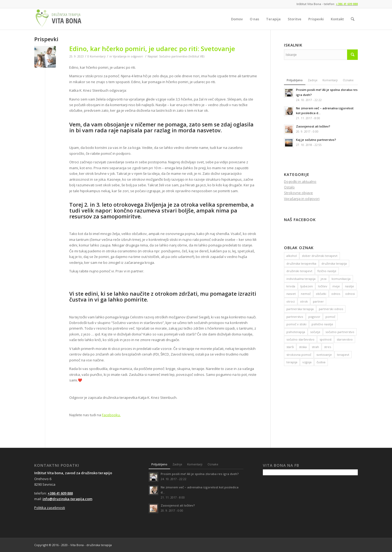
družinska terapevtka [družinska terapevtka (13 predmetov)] (301, 263)
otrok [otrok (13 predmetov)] (304, 301)
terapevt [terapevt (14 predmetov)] (343, 355)
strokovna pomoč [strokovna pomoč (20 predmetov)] (299, 355)
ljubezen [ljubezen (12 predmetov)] (307, 286)
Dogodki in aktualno (300, 182)
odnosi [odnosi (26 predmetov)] (350, 294)
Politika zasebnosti (50, 508)
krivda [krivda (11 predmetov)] (291, 286)
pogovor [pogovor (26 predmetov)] (314, 317)
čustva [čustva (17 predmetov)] (321, 362)
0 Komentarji (97, 56)
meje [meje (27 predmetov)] (336, 286)
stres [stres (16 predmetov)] (328, 347)
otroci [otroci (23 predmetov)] (291, 301)
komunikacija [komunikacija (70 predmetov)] (341, 279)
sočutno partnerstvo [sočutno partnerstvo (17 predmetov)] (340, 332)
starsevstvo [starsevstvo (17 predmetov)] (345, 339)
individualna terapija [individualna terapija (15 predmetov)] (301, 279)
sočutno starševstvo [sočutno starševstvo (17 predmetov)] (300, 339)
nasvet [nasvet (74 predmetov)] (291, 294)
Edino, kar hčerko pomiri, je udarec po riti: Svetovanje (152, 49)
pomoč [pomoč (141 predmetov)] (330, 317)
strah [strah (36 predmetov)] (315, 347)
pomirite (135, 300)
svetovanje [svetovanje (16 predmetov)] (324, 355)
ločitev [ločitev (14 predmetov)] (323, 286)
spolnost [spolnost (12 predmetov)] (326, 339)
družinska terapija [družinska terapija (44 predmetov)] (334, 263)
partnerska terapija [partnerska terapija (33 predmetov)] (300, 309)
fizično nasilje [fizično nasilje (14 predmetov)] (327, 271)
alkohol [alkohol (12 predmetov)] (292, 256)
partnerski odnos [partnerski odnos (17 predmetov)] (331, 309)
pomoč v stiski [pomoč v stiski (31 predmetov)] (296, 324)
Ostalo (289, 187)
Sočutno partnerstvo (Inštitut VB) (182, 56)
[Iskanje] (353, 19)
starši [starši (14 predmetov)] (290, 347)
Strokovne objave (298, 193)
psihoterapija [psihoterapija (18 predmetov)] (296, 332)
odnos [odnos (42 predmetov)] (336, 294)
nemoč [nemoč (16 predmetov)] (306, 294)
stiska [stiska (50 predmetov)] (303, 347)
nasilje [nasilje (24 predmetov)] (349, 286)
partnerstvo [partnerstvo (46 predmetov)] (295, 317)
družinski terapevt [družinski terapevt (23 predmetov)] (299, 271)
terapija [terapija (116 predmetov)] (292, 362)
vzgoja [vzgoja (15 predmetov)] (307, 362)
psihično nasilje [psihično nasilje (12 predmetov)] (322, 324)
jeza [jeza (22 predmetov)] (324, 279)
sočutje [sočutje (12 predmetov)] (315, 332)
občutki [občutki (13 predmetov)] (321, 294)
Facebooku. (111, 415)
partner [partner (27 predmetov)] (318, 301)
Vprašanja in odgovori (128, 56)
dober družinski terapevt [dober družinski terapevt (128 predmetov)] (320, 256)
